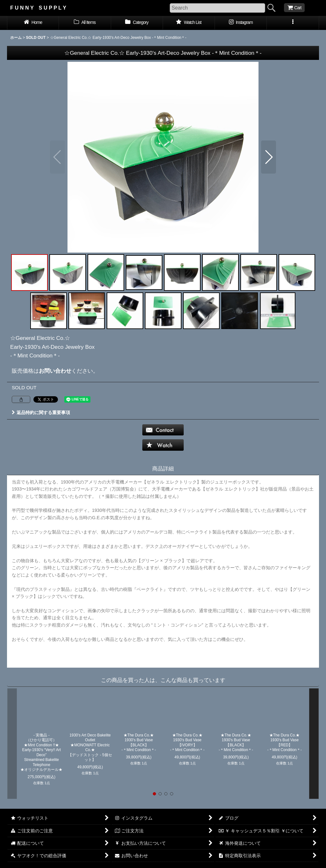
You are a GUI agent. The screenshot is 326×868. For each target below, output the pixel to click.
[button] (293, 23)
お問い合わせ (55, 371)
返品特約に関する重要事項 (41, 412)
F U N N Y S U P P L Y (38, 8)
